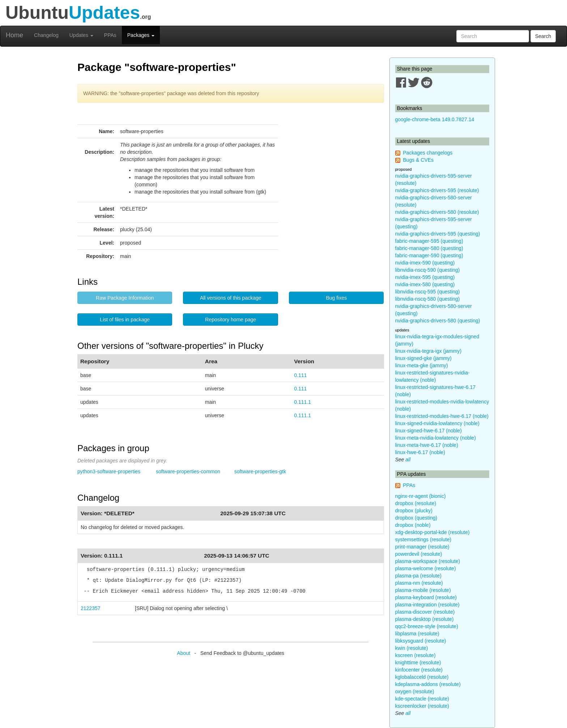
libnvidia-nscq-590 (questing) (428, 270)
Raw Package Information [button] (125, 298)
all (408, 460)
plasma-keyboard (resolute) (426, 597)
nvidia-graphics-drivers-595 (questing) (438, 234)
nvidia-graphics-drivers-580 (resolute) (437, 212)
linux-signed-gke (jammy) (423, 358)
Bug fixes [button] (336, 298)
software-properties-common (188, 471)
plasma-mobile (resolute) (423, 590)
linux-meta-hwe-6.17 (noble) (427, 445)
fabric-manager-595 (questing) (429, 241)
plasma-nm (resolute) (419, 583)
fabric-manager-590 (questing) (429, 255)
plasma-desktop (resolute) (425, 619)
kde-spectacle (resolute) (422, 699)
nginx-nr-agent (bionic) (421, 496)
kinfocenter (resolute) (419, 670)
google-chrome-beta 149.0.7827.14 (435, 119)
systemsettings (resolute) (423, 539)
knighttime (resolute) (418, 663)
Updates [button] (81, 35)
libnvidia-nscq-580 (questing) (428, 299)
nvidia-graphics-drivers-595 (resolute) (437, 190)
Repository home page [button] (231, 319)
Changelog (46, 35)
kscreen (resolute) (415, 655)
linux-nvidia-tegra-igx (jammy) (429, 351)
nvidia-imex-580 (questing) (425, 284)
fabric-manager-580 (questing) (429, 248)
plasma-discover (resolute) (425, 612)
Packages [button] (141, 35)
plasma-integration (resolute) (427, 605)
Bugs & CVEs (418, 160)
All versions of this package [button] (231, 298)
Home (14, 35)
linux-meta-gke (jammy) (422, 365)
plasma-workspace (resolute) (428, 561)
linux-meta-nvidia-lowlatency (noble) (436, 438)
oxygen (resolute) (415, 691)
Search (543, 36)
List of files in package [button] (125, 319)
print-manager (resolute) (422, 547)
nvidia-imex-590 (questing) (425, 263)
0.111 (300, 375)
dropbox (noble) (413, 525)
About (184, 653)
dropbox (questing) (416, 518)
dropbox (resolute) (416, 503)
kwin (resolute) (412, 648)
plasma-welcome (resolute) (426, 568)
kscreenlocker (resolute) (422, 706)
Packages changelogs (428, 153)
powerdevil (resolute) (419, 554)
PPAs (110, 35)
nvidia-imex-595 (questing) (425, 277)
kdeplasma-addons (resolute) (428, 684)
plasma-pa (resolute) (418, 576)
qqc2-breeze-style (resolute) (427, 626)
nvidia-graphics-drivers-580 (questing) (438, 321)
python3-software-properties (109, 471)
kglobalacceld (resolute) (422, 677)
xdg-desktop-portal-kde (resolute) (432, 532)
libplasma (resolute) (417, 634)
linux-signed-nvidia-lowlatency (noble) (437, 423)
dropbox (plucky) (414, 511)
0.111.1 (302, 402)
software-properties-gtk (260, 471)
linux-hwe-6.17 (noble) (420, 452)
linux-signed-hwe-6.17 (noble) (429, 431)
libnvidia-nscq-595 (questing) (428, 292)
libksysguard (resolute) (421, 641)
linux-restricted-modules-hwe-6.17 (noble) (442, 416)
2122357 (91, 608)
